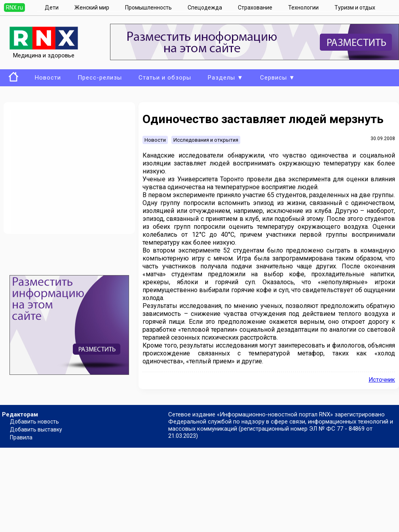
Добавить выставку (36, 429)
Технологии (303, 8)
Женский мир (92, 8)
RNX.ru (14, 8)
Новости (48, 78)
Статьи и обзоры (165, 78)
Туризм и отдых (355, 8)
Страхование (255, 8)
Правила (21, 437)
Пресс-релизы (100, 78)
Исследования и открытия (206, 140)
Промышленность (148, 8)
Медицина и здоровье (44, 52)
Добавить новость (34, 422)
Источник (382, 380)
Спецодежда (205, 8)
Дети (52, 8)
